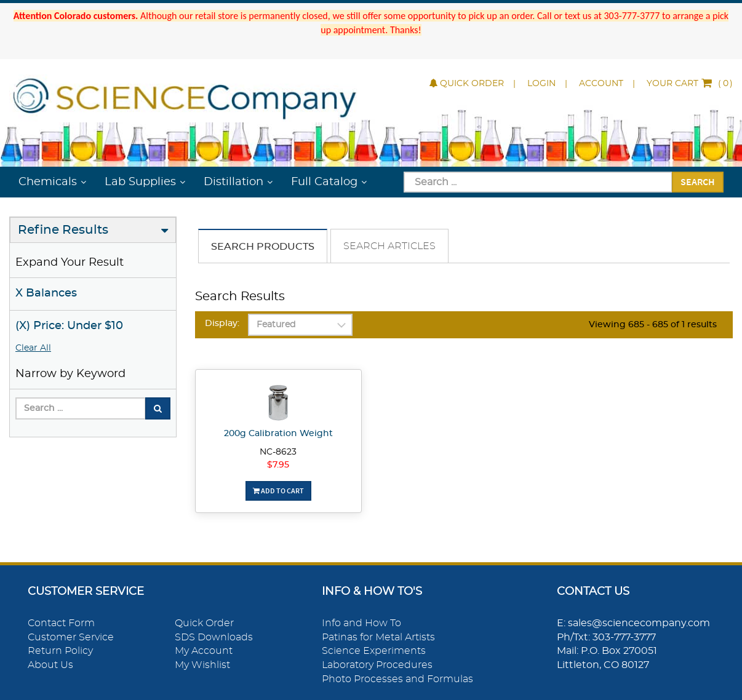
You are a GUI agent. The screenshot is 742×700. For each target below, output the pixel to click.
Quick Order (467, 84)
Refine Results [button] (63, 230)
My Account (204, 651)
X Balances (46, 293)
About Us (50, 665)
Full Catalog (324, 182)
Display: (222, 324)
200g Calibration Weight (278, 434)
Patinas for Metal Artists (378, 637)
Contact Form (61, 623)
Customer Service (71, 637)
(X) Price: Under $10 (69, 326)
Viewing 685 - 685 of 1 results (653, 325)
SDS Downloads (214, 637)
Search (698, 181)
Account (601, 84)
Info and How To (361, 623)
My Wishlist (202, 665)
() (690, 84)
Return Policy (60, 651)
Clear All (33, 348)
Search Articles (389, 246)
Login (541, 84)
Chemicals (48, 182)
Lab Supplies (140, 182)
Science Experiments (374, 651)
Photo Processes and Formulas (397, 679)
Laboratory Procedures (377, 665)
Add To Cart (278, 491)
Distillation (233, 182)
